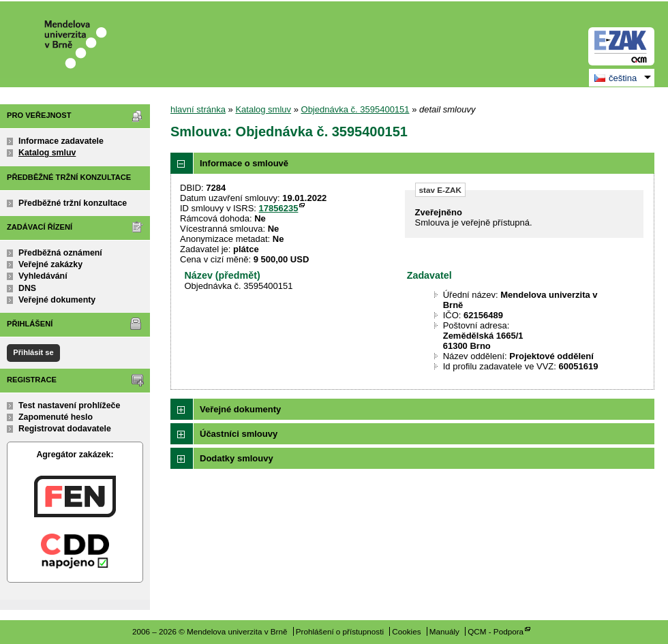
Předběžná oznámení (60, 253)
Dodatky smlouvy (237, 458)
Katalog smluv (47, 153)
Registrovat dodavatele (65, 429)
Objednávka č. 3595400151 (355, 109)
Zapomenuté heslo (56, 417)
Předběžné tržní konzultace (73, 203)
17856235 (279, 208)
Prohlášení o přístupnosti (340, 631)
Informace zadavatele (61, 141)
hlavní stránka (198, 109)
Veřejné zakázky (50, 264)
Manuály (444, 631)
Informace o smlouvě (244, 163)
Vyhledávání (43, 276)
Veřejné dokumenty (57, 300)
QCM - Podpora (496, 631)
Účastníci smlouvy (239, 434)
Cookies (406, 631)
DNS (27, 288)
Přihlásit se (33, 352)
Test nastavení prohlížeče (69, 405)
